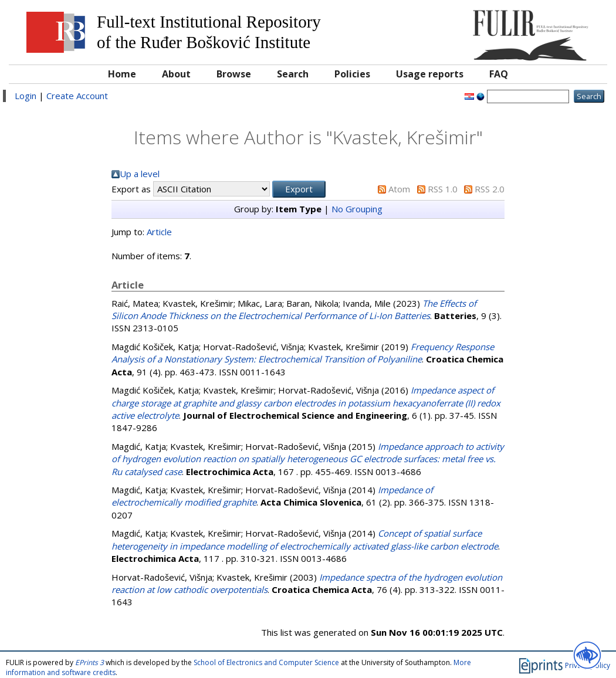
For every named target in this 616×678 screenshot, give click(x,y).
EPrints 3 (89, 662)
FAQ (499, 74)
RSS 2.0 (490, 189)
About (176, 74)
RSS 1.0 (443, 189)
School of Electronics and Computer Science (266, 662)
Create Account (77, 96)
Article (159, 232)
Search (293, 74)
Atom (399, 189)
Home (122, 74)
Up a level (140, 174)
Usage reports (430, 74)
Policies (352, 74)
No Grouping (357, 209)
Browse (234, 74)
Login (26, 96)
